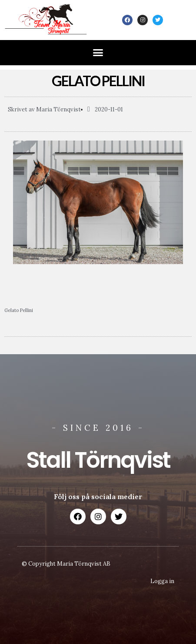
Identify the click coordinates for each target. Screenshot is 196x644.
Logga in (162, 581)
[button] (98, 53)
